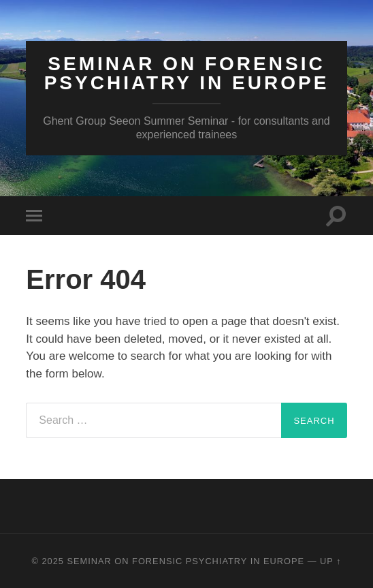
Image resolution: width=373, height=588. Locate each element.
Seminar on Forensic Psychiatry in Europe (187, 73)
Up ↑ (331, 561)
